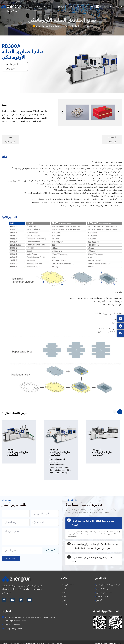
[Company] (45, 519)
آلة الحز (98, 598)
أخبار (78, 7)
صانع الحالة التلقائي (103, 586)
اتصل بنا (86, 7)
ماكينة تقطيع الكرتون (104, 590)
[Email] (45, 510)
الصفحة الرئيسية (43, 26)
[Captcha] (22, 547)
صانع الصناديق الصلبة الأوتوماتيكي (77, 26)
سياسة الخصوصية (101, 641)
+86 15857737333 (12, 622)
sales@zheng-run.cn (13, 626)
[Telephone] (16, 519)
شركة (36, 7)
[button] (62, 112)
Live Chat (102, 7)
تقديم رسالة (11, 556)
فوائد (12, 138)
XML (121, 641)
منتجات (45, 7)
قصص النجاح (62, 7)
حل (52, 7)
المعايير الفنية (33, 138)
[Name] (16, 510)
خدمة (70, 7)
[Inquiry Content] (30, 533)
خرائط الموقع (113, 641)
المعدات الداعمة (102, 594)
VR (92, 7)
